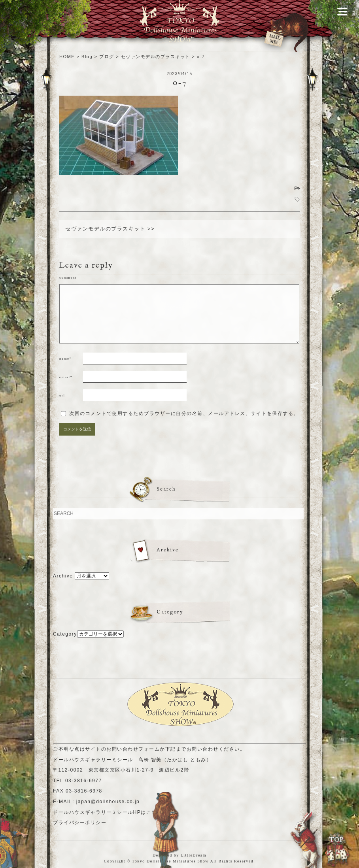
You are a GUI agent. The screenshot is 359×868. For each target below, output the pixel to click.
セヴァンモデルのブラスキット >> (110, 229)
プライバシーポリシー (80, 823)
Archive (63, 576)
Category (65, 634)
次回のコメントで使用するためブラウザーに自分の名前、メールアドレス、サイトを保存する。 (184, 413)
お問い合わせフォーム (133, 749)
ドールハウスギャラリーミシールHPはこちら (108, 812)
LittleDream (194, 855)
